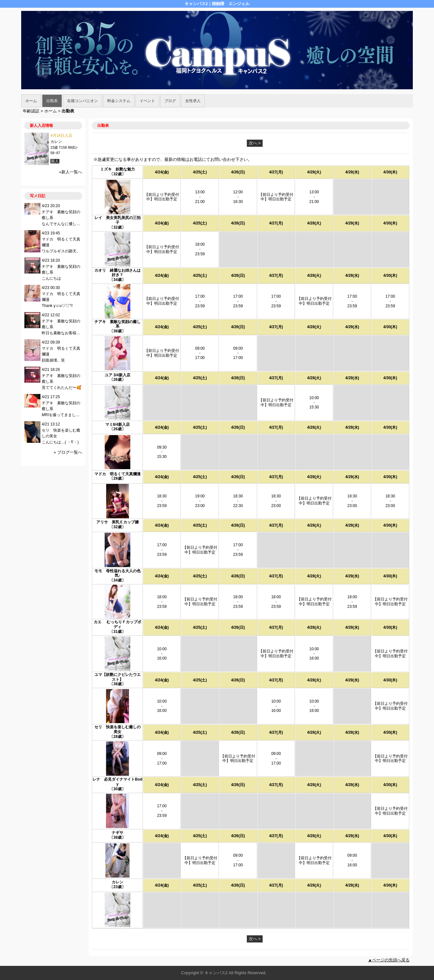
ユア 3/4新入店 (117, 375)
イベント (147, 101)
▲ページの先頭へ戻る (389, 960)
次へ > (255, 143)
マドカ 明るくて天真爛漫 (117, 474)
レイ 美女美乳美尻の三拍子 (117, 220)
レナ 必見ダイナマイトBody (117, 782)
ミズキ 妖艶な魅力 (117, 169)
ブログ (170, 101)
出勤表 (52, 101)
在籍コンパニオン (82, 101)
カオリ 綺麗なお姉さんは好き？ (117, 273)
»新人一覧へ (71, 172)
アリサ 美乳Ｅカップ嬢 (117, 522)
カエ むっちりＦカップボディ (117, 624)
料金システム (119, 101)
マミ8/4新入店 (118, 424)
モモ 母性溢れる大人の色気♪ (117, 573)
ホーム (31, 101)
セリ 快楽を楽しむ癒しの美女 (117, 729)
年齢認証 (31, 111)
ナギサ (117, 833)
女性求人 (193, 101)
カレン (117, 882)
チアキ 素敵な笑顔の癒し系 (117, 324)
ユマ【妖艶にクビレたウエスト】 (117, 677)
